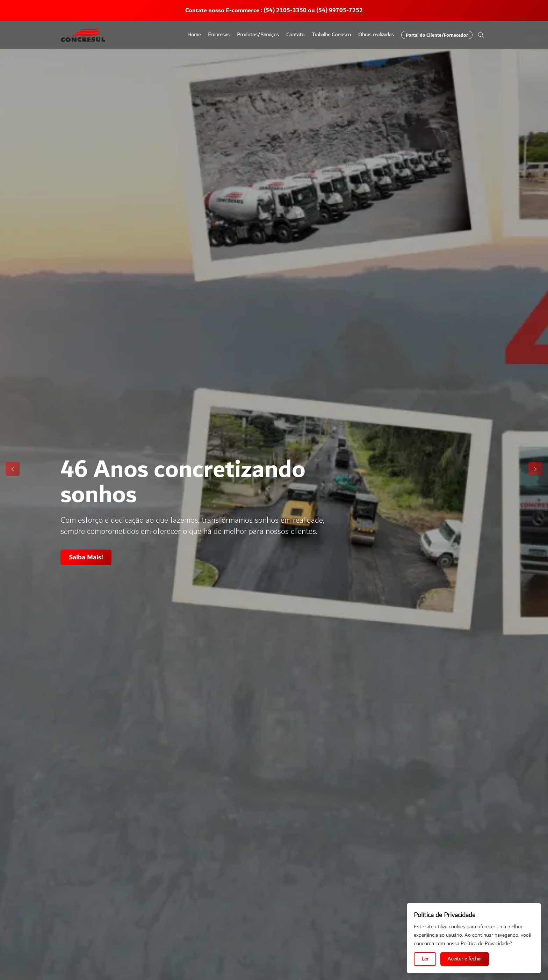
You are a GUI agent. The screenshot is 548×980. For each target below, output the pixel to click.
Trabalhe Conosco (331, 35)
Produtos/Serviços (258, 35)
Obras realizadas (376, 35)
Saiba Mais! (86, 557)
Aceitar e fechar (465, 959)
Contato (295, 35)
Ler (425, 959)
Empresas (219, 35)
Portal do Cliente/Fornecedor (437, 35)
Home (194, 35)
